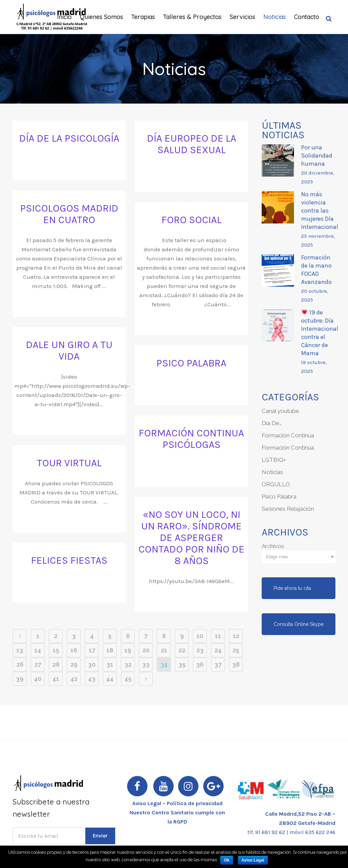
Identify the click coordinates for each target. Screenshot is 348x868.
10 (200, 636)
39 (20, 679)
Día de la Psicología (69, 138)
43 (92, 679)
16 (74, 650)
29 (74, 664)
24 (218, 650)
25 (236, 650)
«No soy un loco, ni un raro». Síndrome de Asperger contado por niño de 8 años (191, 538)
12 (236, 636)
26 (20, 664)
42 (74, 679)
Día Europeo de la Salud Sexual (192, 144)
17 (92, 650)
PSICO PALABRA (191, 363)
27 (38, 664)
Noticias (272, 472)
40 (38, 679)
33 (146, 664)
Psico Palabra (279, 496)
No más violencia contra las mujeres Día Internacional (320, 211)
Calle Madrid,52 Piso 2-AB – (300, 814)
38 (236, 664)
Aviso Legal (253, 860)
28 (56, 664)
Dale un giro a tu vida (69, 350)
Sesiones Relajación (288, 509)
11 (218, 636)
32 (128, 664)
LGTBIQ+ (274, 460)
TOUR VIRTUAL (69, 463)
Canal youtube (280, 411)
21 (164, 650)
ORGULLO (276, 484)
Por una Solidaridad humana (317, 156)
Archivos (273, 546)
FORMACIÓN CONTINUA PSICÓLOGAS (191, 439)
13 (20, 650)
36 (200, 664)
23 (200, 650)
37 (218, 664)
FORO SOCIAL (192, 220)
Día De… (272, 423)
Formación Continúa (288, 435)
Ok (227, 860)
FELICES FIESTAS (69, 560)
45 (128, 679)
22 (182, 650)
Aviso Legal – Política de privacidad (177, 803)
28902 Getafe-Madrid (307, 823)
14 (38, 650)
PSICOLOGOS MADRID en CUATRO (69, 214)
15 (56, 650)
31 (110, 664)
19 (128, 650)
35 (182, 664)
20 (146, 650)
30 (92, 664)
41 (56, 679)
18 (110, 650)
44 (110, 679)
